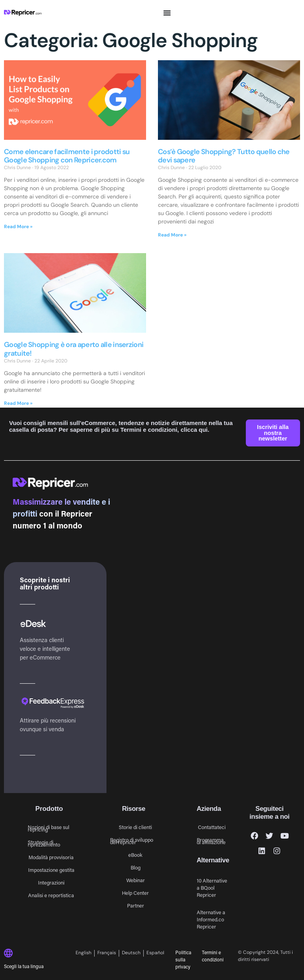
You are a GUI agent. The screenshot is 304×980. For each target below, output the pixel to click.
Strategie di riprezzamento (44, 843)
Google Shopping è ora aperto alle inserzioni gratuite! (74, 349)
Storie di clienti (135, 827)
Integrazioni (51, 882)
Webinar (136, 880)
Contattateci (212, 827)
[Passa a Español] (155, 953)
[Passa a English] (85, 953)
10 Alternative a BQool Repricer (212, 888)
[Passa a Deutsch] (131, 953)
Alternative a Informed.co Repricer (211, 919)
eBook (135, 855)
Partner (136, 905)
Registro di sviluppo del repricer (132, 841)
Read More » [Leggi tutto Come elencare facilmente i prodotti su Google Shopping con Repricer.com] (18, 227)
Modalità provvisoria (51, 857)
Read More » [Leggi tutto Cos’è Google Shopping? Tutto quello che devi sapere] (172, 235)
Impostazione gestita (51, 870)
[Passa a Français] (107, 953)
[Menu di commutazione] (167, 13)
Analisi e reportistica (51, 895)
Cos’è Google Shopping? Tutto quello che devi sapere (224, 156)
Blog (136, 867)
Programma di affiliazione (211, 841)
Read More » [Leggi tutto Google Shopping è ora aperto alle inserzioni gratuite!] (18, 403)
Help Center (135, 893)
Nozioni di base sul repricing (48, 828)
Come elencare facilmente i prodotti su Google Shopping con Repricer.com (67, 156)
